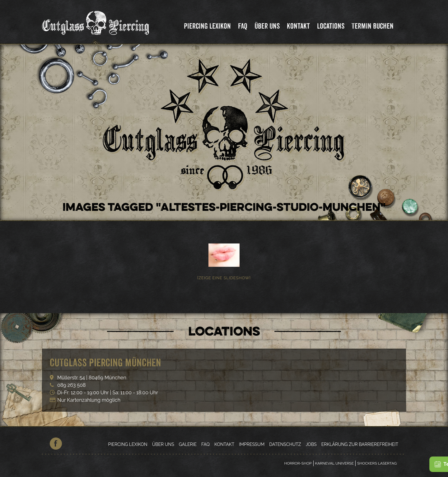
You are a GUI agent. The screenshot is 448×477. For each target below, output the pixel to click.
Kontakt (298, 26)
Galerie (188, 444)
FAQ (243, 26)
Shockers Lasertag (377, 463)
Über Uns (267, 26)
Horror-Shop (298, 463)
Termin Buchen (373, 26)
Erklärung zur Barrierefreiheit (360, 444)
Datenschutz (285, 444)
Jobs (311, 444)
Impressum (252, 444)
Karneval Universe (335, 463)
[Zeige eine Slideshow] (224, 278)
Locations (331, 26)
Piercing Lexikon (207, 26)
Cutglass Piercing (96, 23)
